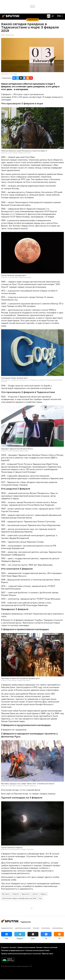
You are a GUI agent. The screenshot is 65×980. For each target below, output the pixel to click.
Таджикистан (26, 894)
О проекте (5, 947)
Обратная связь (47, 954)
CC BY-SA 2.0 (5, 380)
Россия (36, 928)
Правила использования (26, 947)
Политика (46, 928)
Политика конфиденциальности (13, 950)
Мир (40, 898)
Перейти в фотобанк (25, 153)
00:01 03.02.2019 (7, 35)
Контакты (13, 947)
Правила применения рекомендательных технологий (21, 954)
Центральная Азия (23, 928)
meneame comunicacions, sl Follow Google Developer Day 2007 (32, 381)
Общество (16, 894)
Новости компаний (50, 947)
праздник (43, 894)
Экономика (57, 928)
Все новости (6, 894)
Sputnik (5, 153)
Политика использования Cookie (37, 950)
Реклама (39, 947)
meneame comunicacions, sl (19, 380)
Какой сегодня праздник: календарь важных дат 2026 (19, 898)
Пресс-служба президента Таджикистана (15, 451)
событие (35, 894)
